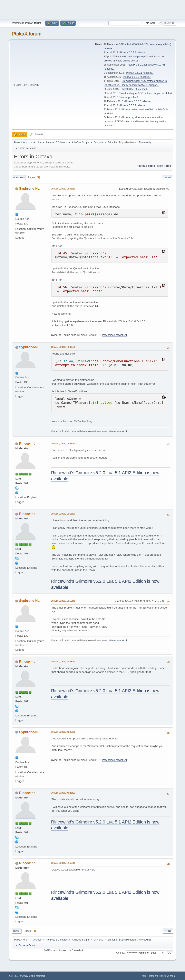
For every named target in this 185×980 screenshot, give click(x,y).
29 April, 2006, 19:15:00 (63, 514)
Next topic (164, 166)
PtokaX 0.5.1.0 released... (135, 89)
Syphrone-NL (29, 189)
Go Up (17, 931)
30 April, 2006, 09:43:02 (63, 793)
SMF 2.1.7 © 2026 (18, 976)
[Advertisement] (92, 9)
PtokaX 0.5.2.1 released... (140, 73)
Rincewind (144, 142)
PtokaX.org (128, 117)
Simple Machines (37, 976)
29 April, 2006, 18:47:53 (63, 443)
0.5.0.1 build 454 (156, 109)
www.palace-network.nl (114, 335)
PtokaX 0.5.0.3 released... (139, 101)
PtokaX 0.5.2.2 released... (134, 53)
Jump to (120, 953)
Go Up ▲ (171, 976)
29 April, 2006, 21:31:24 (63, 661)
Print (168, 177)
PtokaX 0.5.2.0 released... (137, 77)
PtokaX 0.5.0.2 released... (134, 105)
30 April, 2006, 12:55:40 (63, 863)
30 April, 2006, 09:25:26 (63, 732)
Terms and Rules (156, 976)
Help (144, 976)
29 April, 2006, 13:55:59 (63, 189)
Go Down (19, 177)
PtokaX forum (26, 34)
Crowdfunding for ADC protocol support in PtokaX (146, 93)
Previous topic (145, 166)
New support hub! (128, 97)
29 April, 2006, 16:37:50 (63, 347)
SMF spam (50, 950)
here (83, 870)
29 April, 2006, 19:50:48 (63, 601)
